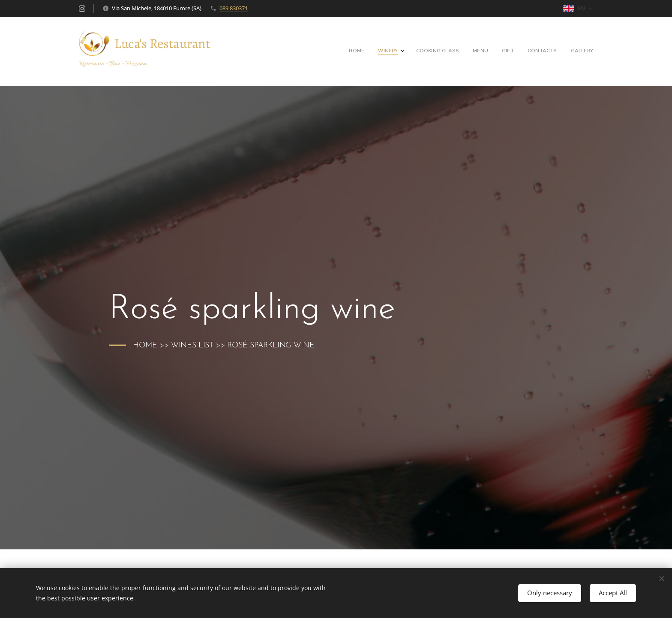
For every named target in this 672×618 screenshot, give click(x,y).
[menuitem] (509, 51)
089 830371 (234, 8)
